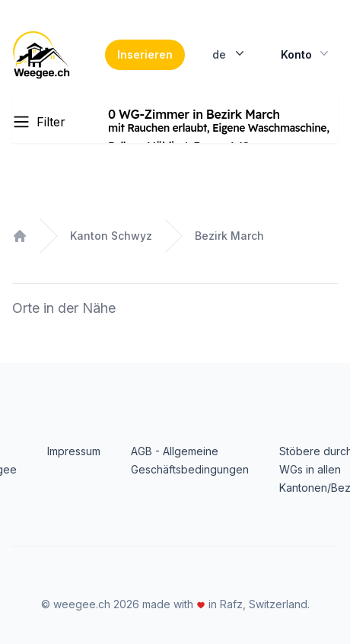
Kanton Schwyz (111, 236)
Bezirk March (229, 236)
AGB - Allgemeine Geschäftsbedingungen (190, 460)
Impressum (74, 451)
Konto (306, 53)
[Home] (41, 55)
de (230, 53)
